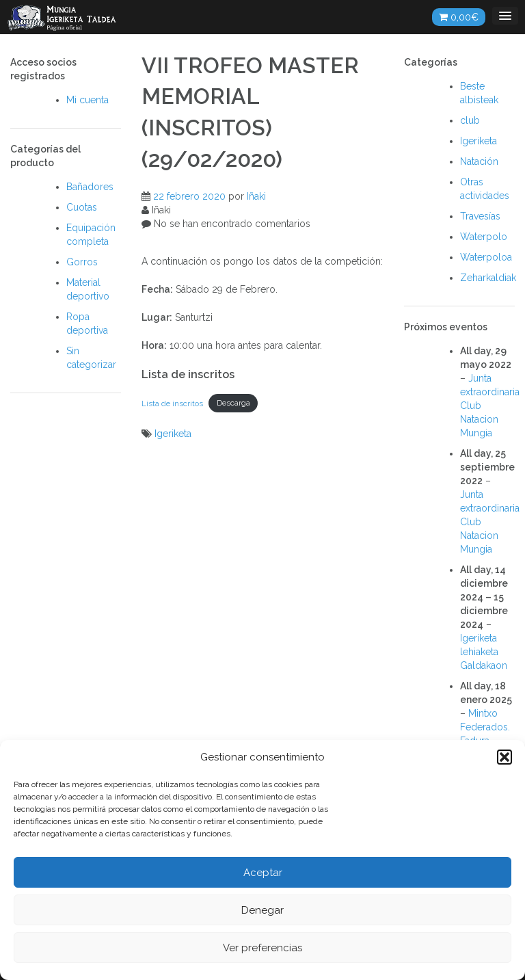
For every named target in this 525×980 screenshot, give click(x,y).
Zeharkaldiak (488, 278)
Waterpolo (484, 237)
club (470, 120)
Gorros (82, 262)
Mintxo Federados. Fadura (485, 727)
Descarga (233, 403)
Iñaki (256, 196)
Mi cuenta (87, 100)
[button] (504, 757)
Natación (479, 161)
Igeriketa (173, 434)
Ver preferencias (262, 948)
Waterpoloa (486, 257)
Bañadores (90, 187)
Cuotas (82, 207)
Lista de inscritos (172, 403)
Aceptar (263, 873)
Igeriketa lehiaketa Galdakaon (484, 652)
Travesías (480, 216)
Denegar (262, 910)
